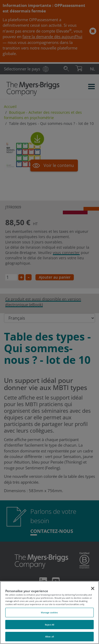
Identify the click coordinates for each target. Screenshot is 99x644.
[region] (49, 613)
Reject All (50, 625)
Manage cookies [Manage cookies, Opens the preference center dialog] (49, 612)
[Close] (93, 588)
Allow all (49, 636)
